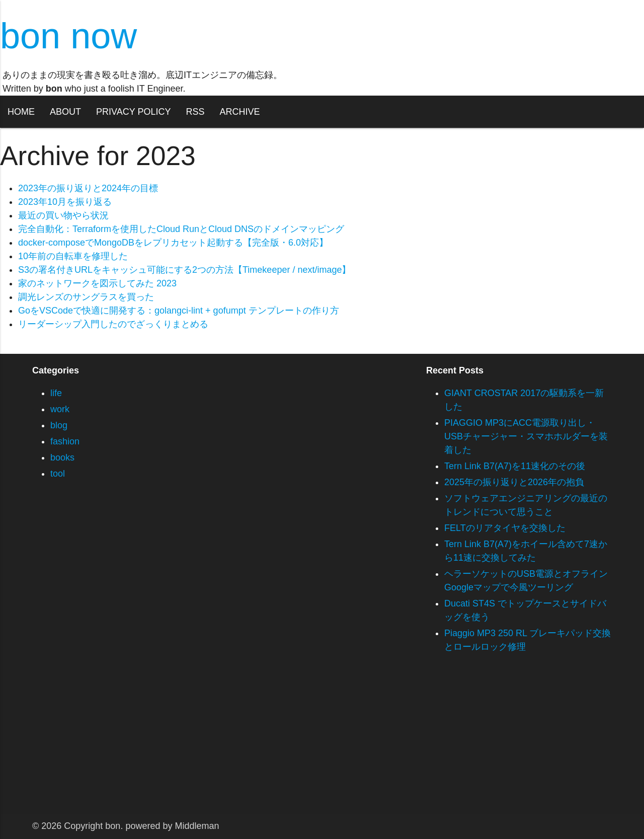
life (56, 393)
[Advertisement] (302, 743)
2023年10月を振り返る (65, 202)
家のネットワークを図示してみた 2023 (97, 283)
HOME (21, 112)
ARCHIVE (239, 112)
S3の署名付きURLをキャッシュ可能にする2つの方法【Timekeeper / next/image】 (184, 270)
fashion (65, 441)
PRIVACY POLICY (133, 112)
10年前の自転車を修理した (73, 256)
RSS (195, 112)
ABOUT (65, 112)
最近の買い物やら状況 (63, 215)
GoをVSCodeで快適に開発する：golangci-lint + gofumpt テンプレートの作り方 (179, 311)
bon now (68, 36)
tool (58, 474)
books (62, 457)
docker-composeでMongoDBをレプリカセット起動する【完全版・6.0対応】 (173, 243)
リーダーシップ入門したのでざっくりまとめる (113, 324)
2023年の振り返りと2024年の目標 (88, 188)
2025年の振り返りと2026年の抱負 (514, 482)
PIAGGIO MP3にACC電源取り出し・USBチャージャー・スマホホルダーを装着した (526, 436)
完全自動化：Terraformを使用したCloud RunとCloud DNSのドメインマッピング (181, 229)
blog (59, 425)
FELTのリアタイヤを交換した (505, 528)
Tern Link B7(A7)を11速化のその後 (515, 466)
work (60, 409)
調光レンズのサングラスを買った (86, 297)
